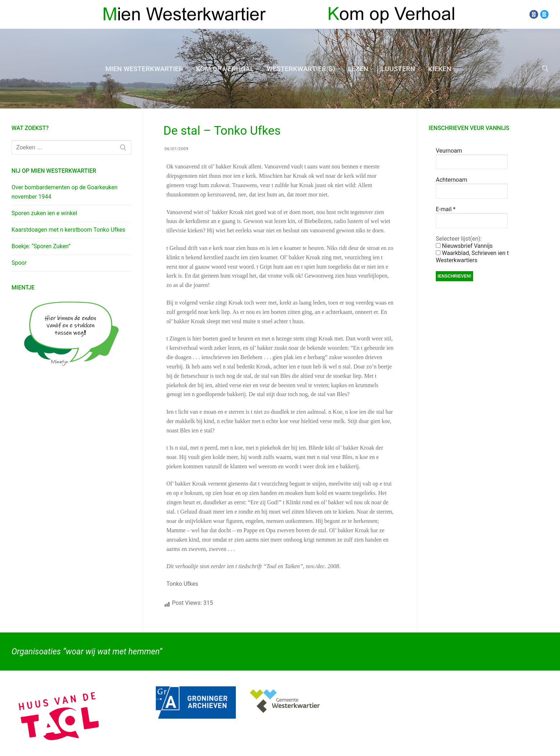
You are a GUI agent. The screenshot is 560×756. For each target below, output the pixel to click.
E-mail (446, 209)
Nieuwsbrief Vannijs (464, 246)
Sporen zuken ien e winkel (44, 213)
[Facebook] (534, 14)
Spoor (19, 263)
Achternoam (451, 180)
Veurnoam (449, 151)
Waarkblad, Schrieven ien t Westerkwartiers (472, 257)
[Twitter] (544, 14)
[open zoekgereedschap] (545, 69)
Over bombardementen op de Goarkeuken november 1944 (64, 192)
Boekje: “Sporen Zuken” (41, 246)
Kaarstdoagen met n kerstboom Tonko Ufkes (68, 230)
